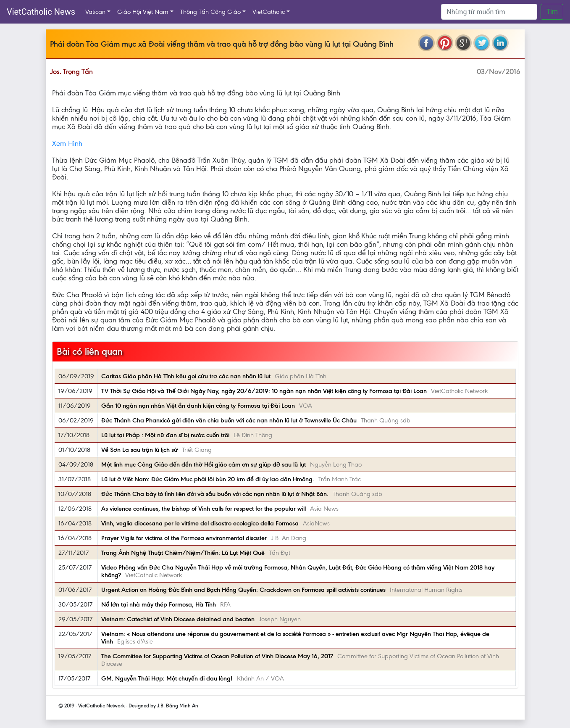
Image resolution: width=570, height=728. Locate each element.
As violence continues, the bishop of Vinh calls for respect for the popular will (204, 509)
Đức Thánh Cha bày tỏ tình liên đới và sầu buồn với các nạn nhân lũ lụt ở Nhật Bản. (215, 494)
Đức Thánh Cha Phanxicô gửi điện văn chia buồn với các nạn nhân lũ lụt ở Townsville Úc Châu (229, 420)
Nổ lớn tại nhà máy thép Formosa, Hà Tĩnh (159, 604)
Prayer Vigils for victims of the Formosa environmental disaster (184, 538)
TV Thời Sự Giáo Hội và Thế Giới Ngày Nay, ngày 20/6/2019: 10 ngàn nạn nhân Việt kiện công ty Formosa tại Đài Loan (264, 391)
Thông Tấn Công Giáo (210, 12)
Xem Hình (67, 143)
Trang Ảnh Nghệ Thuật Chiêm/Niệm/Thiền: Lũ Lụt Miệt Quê (183, 553)
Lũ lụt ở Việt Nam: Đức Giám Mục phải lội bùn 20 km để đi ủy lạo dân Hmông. (208, 479)
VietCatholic (269, 12)
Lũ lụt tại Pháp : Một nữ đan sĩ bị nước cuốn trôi (165, 435)
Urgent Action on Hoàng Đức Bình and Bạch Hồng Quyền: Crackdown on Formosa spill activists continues (243, 590)
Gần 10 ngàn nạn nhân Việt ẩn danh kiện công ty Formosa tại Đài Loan (198, 406)
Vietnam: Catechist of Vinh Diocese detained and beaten (178, 619)
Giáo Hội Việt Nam (143, 12)
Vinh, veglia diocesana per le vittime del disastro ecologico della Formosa (200, 523)
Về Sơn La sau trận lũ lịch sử (139, 450)
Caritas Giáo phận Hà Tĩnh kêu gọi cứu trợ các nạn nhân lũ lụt (186, 376)
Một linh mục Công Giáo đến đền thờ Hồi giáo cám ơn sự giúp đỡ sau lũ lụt (204, 464)
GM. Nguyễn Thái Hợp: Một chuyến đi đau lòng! (167, 678)
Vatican (95, 12)
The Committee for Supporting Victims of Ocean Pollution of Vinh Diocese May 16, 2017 (217, 656)
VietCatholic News (41, 12)
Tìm (552, 12)
